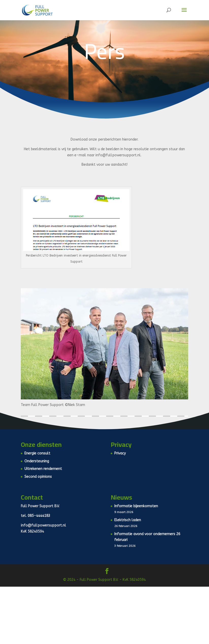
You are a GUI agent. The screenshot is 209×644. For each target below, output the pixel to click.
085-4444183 (39, 516)
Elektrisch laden (128, 520)
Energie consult (37, 453)
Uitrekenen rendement (43, 469)
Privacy (120, 453)
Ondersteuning (37, 461)
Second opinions (38, 477)
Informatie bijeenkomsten (136, 506)
